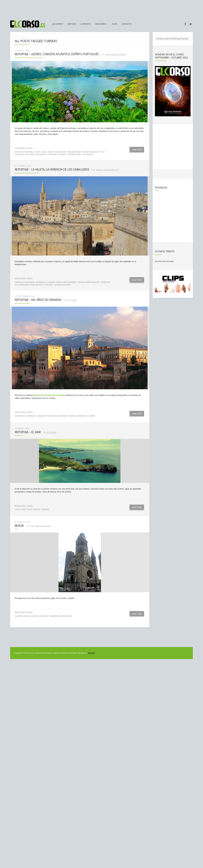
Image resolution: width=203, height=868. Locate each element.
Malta (59, 282)
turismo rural (74, 154)
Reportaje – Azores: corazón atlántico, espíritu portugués (57, 54)
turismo (62, 154)
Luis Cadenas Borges (116, 54)
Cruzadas (40, 282)
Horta (51, 152)
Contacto (127, 24)
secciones (100, 24)
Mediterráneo (70, 282)
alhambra (19, 416)
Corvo (38, 152)
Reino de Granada (77, 416)
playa (29, 509)
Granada (41, 416)
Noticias (72, 24)
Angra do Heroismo (24, 152)
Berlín (19, 526)
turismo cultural (62, 284)
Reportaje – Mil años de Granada (38, 300)
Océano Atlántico (90, 152)
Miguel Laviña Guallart (107, 170)
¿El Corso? (58, 24)
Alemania (19, 616)
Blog (115, 24)
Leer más (137, 150)
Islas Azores (61, 152)
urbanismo (54, 616)
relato (37, 509)
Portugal (19, 154)
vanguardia (66, 616)
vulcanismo (88, 154)
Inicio (17, 38)
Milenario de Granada (57, 416)
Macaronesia (74, 152)
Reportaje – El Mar (28, 432)
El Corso (72, 300)
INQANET (91, 653)
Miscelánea (20, 148)
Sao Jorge (30, 154)
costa (18, 509)
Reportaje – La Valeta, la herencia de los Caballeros (52, 169)
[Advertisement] (101, 9)
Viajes (30, 148)
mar (24, 509)
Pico (102, 152)
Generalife (31, 416)
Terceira (52, 154)
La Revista (86, 24)
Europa (35, 616)
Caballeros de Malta (25, 282)
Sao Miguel (42, 154)
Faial (44, 152)
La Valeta (51, 282)
